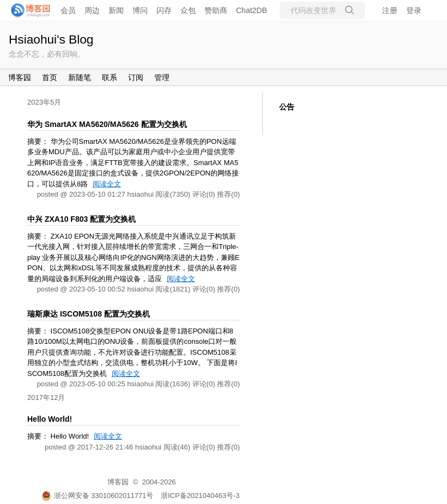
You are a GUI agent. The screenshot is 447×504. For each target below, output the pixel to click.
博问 (140, 10)
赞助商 (216, 10)
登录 (414, 10)
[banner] (27, 10)
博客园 (20, 77)
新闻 (116, 10)
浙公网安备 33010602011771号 (98, 496)
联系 (110, 77)
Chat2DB (252, 10)
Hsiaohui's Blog (51, 39)
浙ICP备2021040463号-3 (200, 496)
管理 (162, 77)
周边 (92, 10)
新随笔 (80, 77)
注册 (390, 10)
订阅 (136, 77)
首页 (50, 77)
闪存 (164, 10)
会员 (68, 10)
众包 (188, 10)
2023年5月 (44, 102)
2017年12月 (46, 397)
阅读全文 (107, 184)
